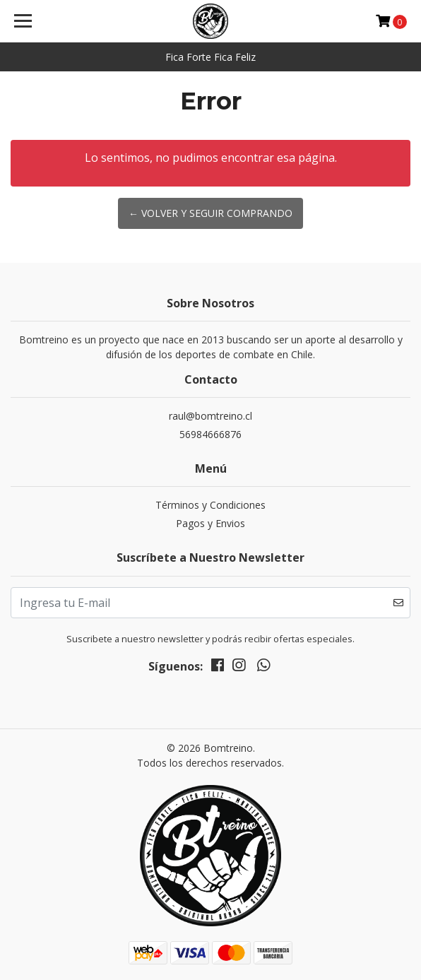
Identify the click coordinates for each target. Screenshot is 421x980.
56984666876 (210, 434)
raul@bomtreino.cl (210, 416)
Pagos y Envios (210, 523)
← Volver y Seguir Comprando (210, 213)
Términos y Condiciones (210, 505)
